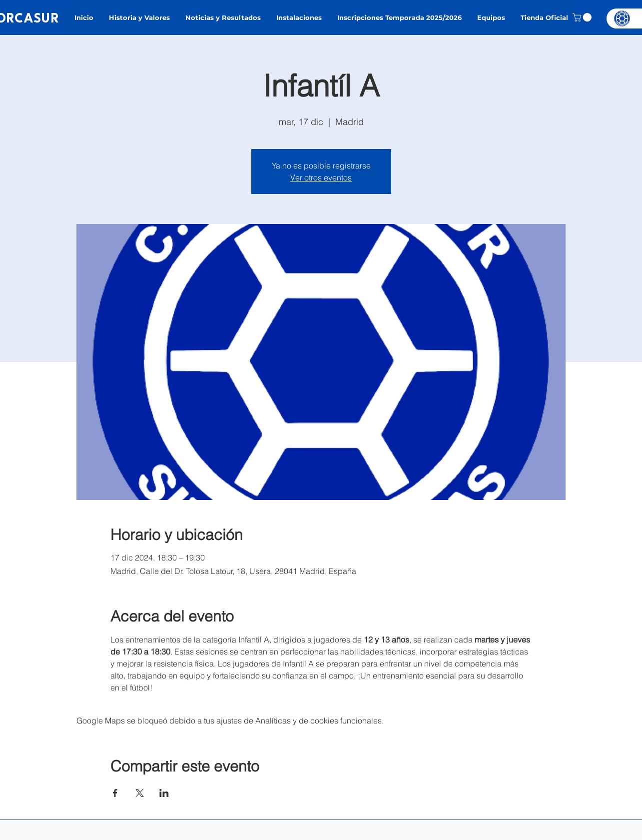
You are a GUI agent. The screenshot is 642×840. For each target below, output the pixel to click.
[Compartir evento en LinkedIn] (164, 793)
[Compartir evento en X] (140, 793)
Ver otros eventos (321, 177)
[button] (583, 17)
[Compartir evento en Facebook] (115, 793)
